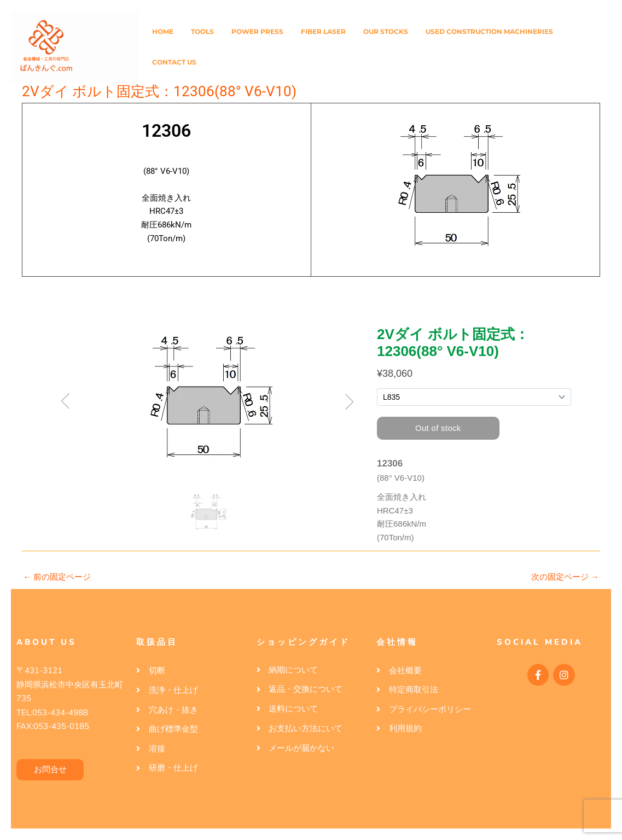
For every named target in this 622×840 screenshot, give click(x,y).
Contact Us (174, 62)
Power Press (257, 31)
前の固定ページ (57, 577)
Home (163, 31)
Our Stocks (386, 31)
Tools (202, 31)
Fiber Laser (323, 31)
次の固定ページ (565, 577)
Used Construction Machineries (489, 31)
